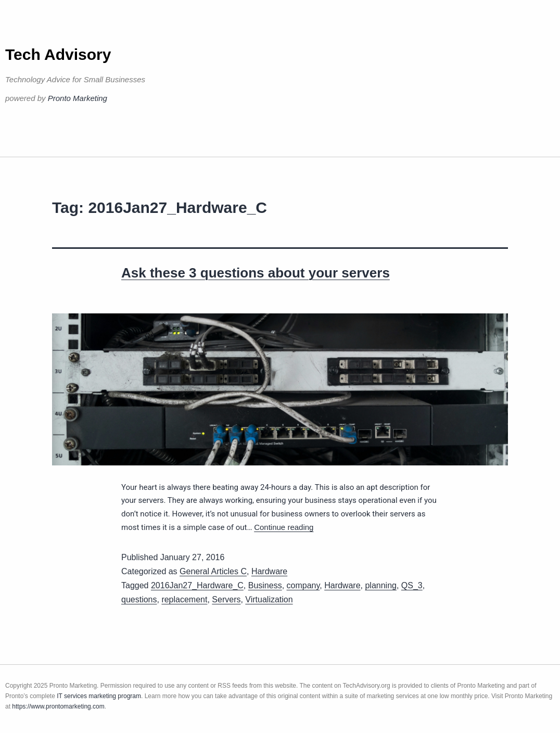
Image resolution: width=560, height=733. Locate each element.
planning (381, 585)
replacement (184, 599)
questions (139, 599)
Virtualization (269, 599)
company (303, 585)
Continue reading (284, 527)
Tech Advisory (58, 54)
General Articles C (213, 571)
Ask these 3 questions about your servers (256, 273)
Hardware (269, 571)
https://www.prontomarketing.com (58, 706)
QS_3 (412, 585)
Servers (226, 599)
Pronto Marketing (78, 98)
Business (265, 585)
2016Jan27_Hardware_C (197, 585)
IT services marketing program (99, 696)
